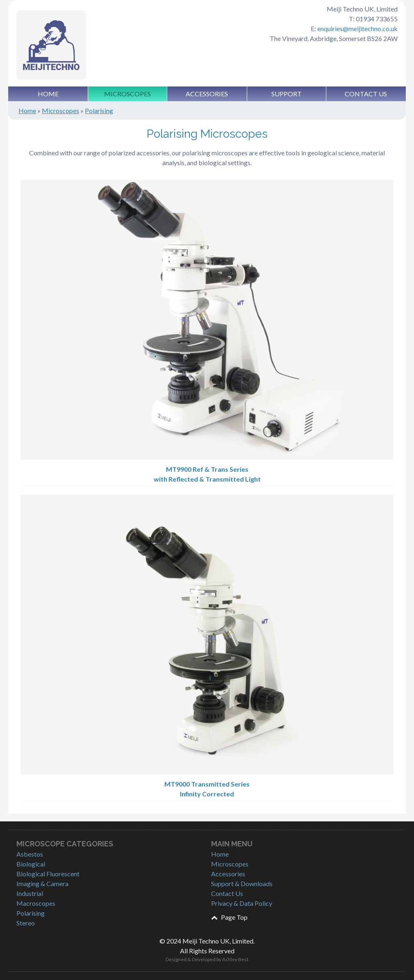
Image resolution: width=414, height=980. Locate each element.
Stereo (26, 923)
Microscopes (127, 94)
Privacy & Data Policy (242, 903)
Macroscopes (36, 903)
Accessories (207, 94)
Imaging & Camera (42, 883)
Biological (31, 864)
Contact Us (366, 94)
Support (287, 94)
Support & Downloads (242, 883)
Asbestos (30, 854)
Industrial (30, 893)
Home (48, 94)
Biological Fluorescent (48, 874)
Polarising (99, 110)
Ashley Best (235, 959)
